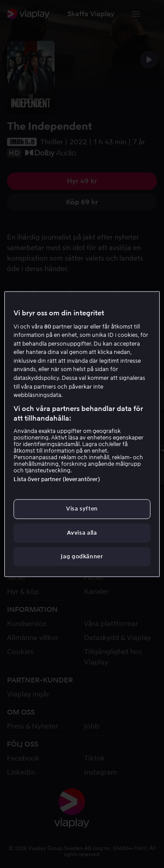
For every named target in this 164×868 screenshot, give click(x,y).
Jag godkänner (82, 556)
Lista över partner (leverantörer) (57, 480)
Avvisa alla (82, 533)
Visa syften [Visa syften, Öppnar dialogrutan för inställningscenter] (82, 509)
